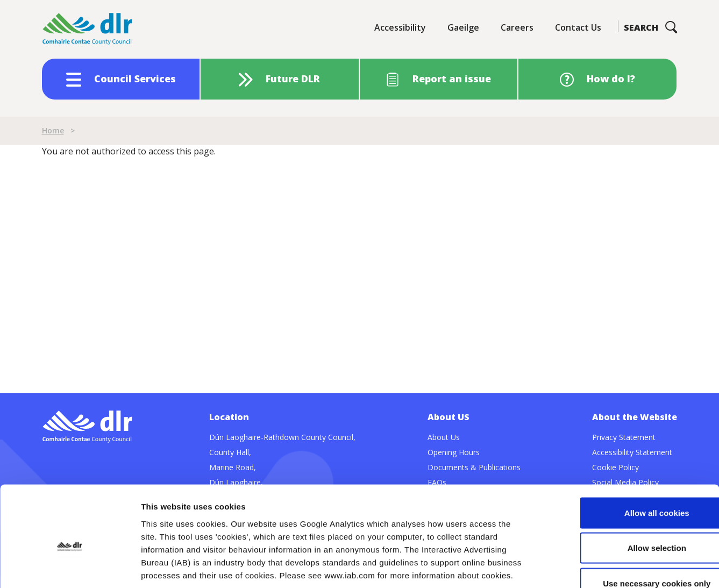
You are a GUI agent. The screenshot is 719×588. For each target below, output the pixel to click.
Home (53, 130)
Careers (517, 27)
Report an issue (452, 79)
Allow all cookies (629, 447)
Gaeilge (463, 27)
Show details (564, 567)
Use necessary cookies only (629, 517)
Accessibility (400, 27)
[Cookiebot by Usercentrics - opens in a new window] (70, 567)
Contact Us (578, 27)
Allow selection (629, 482)
